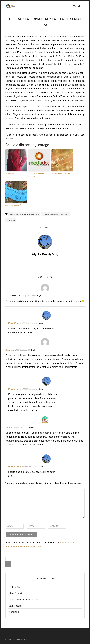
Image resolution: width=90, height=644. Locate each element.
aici (36, 37)
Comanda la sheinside (15, 173)
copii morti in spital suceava (24, 214)
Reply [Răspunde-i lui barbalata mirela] (39, 296)
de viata (45, 228)
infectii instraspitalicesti (55, 214)
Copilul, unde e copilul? (61, 173)
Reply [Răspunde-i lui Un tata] (31, 427)
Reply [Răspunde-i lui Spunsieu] (33, 350)
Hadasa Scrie (15, 587)
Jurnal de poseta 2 (13, 205)
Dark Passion (15, 606)
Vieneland (14, 612)
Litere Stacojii (15, 593)
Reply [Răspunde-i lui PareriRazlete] (41, 323)
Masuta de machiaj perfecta (36, 175)
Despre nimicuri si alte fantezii (24, 600)
